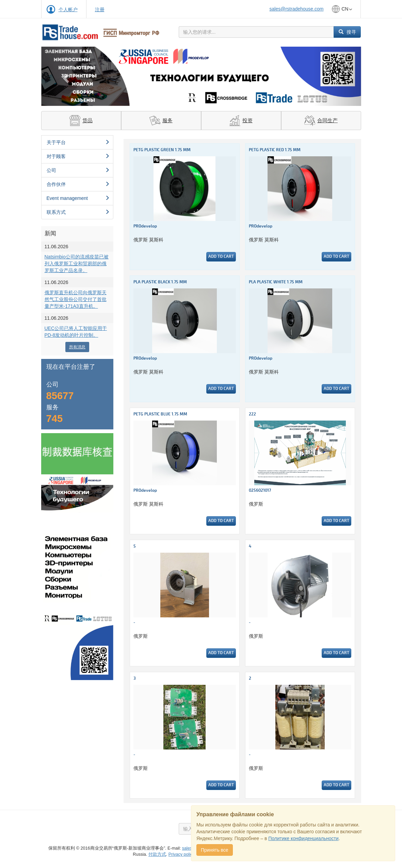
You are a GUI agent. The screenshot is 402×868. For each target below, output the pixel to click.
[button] (65, 76)
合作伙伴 (78, 184)
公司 (78, 170)
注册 (100, 10)
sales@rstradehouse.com (297, 9)
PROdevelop (145, 226)
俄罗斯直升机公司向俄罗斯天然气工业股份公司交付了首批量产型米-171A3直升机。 (76, 299)
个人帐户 (68, 10)
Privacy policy (181, 854)
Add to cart (221, 257)
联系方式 (78, 212)
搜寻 (347, 32)
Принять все (215, 850)
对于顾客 (78, 156)
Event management (78, 198)
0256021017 (260, 491)
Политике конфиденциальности (303, 838)
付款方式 (157, 854)
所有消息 (77, 347)
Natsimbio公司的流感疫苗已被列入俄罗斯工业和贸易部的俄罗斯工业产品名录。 (77, 264)
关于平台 (78, 142)
